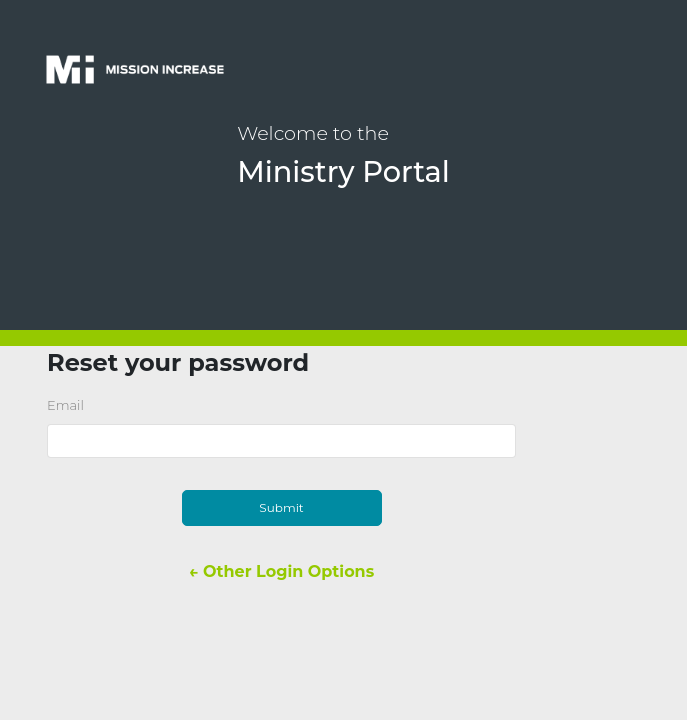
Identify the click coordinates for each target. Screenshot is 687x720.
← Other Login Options (281, 571)
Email (65, 405)
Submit (281, 507)
